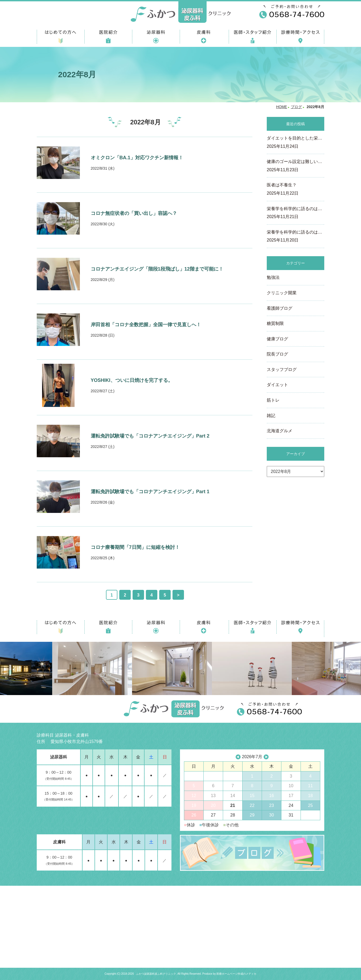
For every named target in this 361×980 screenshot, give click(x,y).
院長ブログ (277, 354)
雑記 (271, 416)
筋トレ (273, 400)
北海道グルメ (280, 431)
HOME (282, 107)
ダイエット (277, 385)
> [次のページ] (178, 595)
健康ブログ (277, 339)
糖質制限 (275, 323)
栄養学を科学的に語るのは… (296, 213)
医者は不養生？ (296, 190)
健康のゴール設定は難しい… (296, 166)
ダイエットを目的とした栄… (296, 143)
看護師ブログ (280, 308)
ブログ (296, 107)
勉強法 (273, 277)
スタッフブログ (282, 369)
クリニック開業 (282, 293)
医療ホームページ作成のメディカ (236, 974)
